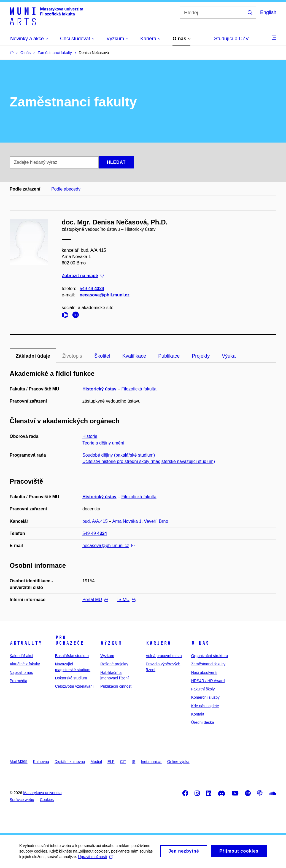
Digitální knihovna (70, 762)
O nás (200, 643)
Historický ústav (99, 389)
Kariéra (158, 643)
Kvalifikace (134, 356)
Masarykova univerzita (42, 793)
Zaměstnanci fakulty (208, 664)
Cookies (47, 800)
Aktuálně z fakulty (25, 664)
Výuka (229, 356)
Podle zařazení (25, 189)
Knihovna (41, 762)
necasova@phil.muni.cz (105, 295)
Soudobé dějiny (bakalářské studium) (119, 455)
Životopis (72, 356)
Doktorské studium (71, 678)
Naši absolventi (204, 673)
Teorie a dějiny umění (103, 443)
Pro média (18, 681)
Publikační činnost (116, 686)
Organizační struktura (210, 656)
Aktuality (26, 643)
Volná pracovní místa (164, 656)
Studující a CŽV (231, 39)
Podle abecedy (66, 189)
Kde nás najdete (205, 706)
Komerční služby (205, 697)
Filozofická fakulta (139, 389)
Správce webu (22, 800)
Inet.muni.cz (151, 762)
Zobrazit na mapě (83, 276)
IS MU (126, 600)
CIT (123, 762)
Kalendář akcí (21, 656)
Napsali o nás (21, 673)
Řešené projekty (114, 664)
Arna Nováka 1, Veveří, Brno (140, 521)
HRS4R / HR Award (208, 681)
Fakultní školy (203, 689)
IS (133, 762)
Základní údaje (33, 356)
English (268, 12)
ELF (111, 762)
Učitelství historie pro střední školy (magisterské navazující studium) (149, 461)
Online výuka (178, 762)
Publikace (169, 356)
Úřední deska (203, 722)
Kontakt (198, 714)
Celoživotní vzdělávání (74, 686)
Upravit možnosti (95, 859)
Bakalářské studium (72, 656)
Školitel (102, 356)
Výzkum (111, 643)
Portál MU (95, 600)
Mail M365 (19, 762)
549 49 (92, 289)
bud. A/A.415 (95, 521)
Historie (90, 436)
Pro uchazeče (69, 640)
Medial (96, 762)
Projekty (201, 356)
